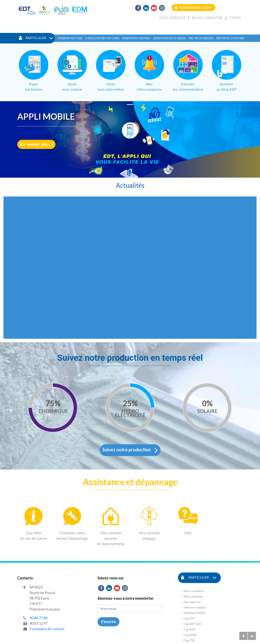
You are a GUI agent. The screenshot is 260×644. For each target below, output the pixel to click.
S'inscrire (108, 622)
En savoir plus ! (36, 144)
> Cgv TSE (188, 640)
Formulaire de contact (47, 629)
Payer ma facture (70, 38)
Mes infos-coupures (230, 38)
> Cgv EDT (189, 618)
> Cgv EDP (189, 629)
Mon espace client (193, 7)
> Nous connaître (193, 591)
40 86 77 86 (38, 618)
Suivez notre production (130, 450)
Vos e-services (172, 18)
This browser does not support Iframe (130, 268)
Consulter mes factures (102, 38)
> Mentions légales (194, 607)
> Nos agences (191, 602)
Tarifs (235, 18)
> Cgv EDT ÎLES (192, 624)
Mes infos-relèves (201, 38)
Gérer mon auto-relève (170, 38)
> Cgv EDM (189, 635)
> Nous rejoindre (192, 596)
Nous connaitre (207, 18)
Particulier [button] (199, 578)
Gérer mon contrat (136, 38)
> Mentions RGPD (193, 613)
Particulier (36, 38)
